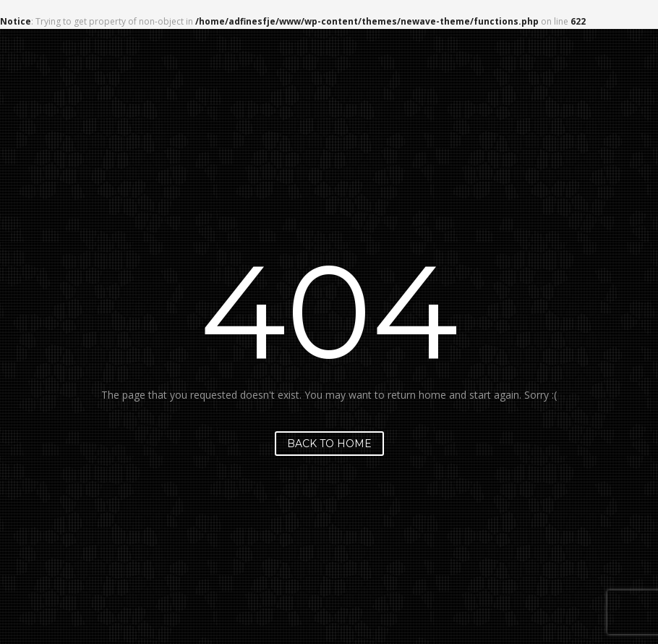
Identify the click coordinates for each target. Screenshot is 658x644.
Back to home (329, 444)
